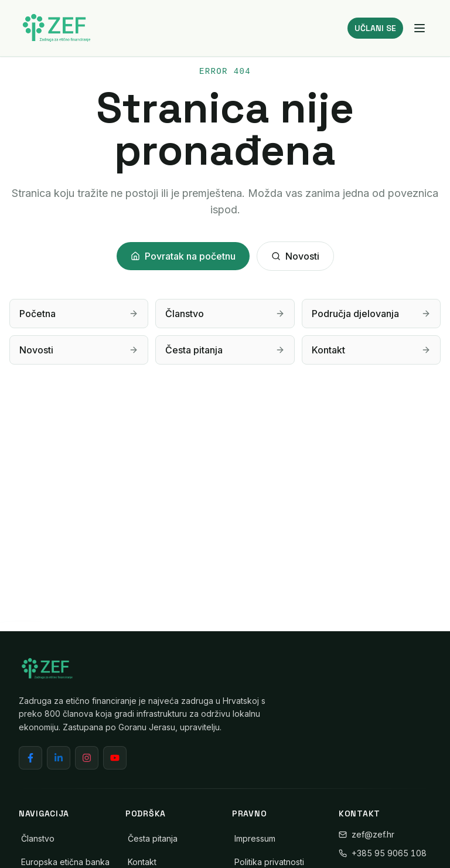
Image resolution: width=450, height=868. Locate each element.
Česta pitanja (153, 838)
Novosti (295, 256)
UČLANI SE (375, 28)
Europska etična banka (65, 862)
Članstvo (38, 838)
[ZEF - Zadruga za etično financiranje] (56, 28)
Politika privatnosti (269, 862)
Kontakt (142, 862)
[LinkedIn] (59, 758)
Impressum (255, 838)
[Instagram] (87, 758)
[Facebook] (30, 758)
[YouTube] (115, 758)
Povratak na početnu (183, 256)
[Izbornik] (420, 28)
